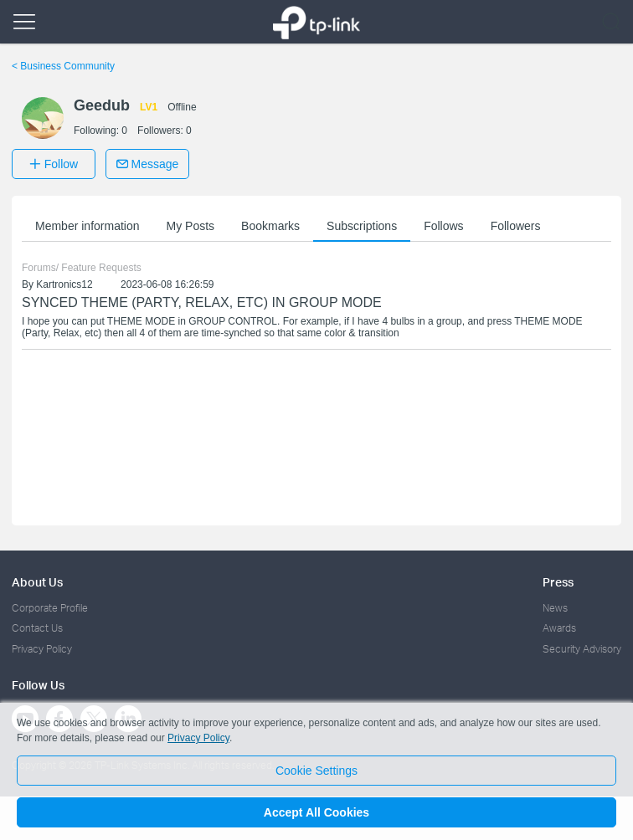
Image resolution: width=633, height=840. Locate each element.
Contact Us (37, 628)
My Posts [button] (191, 226)
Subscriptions (362, 226)
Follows (443, 226)
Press (558, 582)
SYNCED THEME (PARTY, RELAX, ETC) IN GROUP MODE (202, 302)
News (555, 608)
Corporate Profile (50, 608)
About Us (37, 582)
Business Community (63, 66)
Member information (87, 226)
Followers (516, 226)
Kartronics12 (64, 284)
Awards (559, 628)
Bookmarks (270, 226)
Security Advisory (582, 649)
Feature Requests (101, 268)
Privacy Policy (42, 649)
